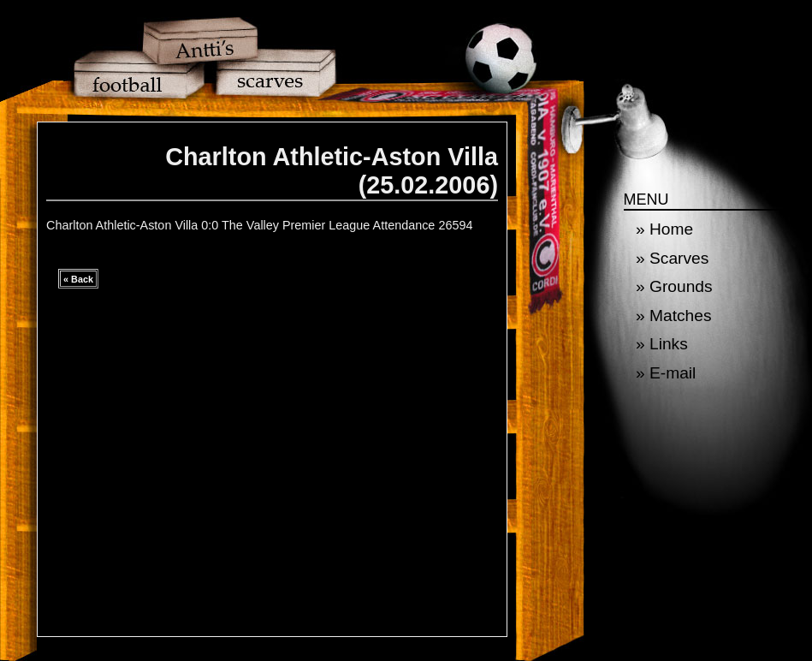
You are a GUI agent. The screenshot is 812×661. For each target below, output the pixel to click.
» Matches (674, 316)
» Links (662, 344)
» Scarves (672, 258)
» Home (664, 229)
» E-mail (666, 373)
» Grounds (674, 286)
